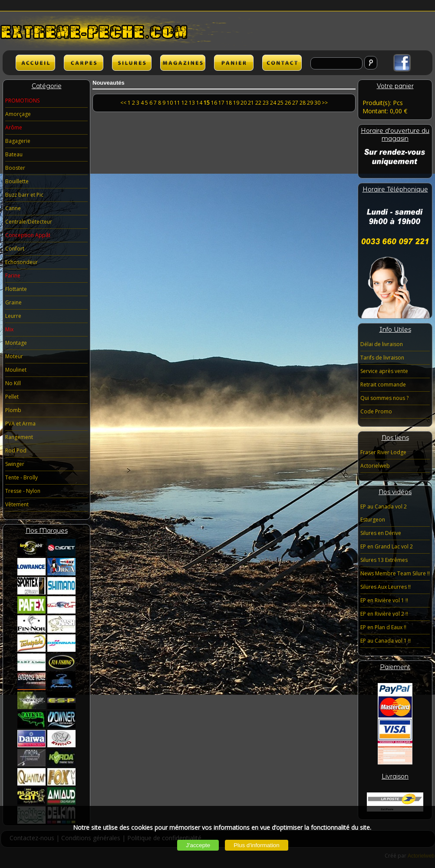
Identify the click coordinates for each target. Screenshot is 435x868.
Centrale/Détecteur (29, 222)
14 (199, 103)
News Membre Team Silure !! (395, 573)
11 (177, 103)
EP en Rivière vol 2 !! (384, 614)
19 (236, 103)
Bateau (14, 154)
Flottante (16, 289)
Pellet (12, 397)
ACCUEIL (35, 63)
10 (170, 103)
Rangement (19, 437)
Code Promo (376, 411)
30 (317, 103)
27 (295, 103)
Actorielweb (375, 466)
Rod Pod (16, 451)
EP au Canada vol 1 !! (386, 641)
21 (251, 103)
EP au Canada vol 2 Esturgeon (384, 513)
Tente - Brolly (21, 477)
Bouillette (17, 181)
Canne (13, 208)
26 (288, 103)
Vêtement (17, 504)
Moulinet (16, 370)
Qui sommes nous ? (384, 398)
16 (214, 103)
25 (280, 103)
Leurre (13, 316)
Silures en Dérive (381, 533)
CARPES (84, 63)
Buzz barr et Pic (24, 195)
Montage (16, 343)
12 (185, 103)
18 (229, 103)
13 (192, 103)
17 (221, 103)
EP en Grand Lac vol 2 (387, 546)
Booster (15, 168)
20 (244, 103)
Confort (15, 249)
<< (124, 103)
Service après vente (384, 371)
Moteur (14, 356)
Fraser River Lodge (383, 452)
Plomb (13, 410)
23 (266, 103)
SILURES (132, 63)
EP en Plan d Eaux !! (383, 627)
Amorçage (18, 114)
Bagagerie (18, 141)
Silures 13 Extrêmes (384, 560)
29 (310, 103)
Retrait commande (383, 384)
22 (258, 103)
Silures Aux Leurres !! (386, 587)
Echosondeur (21, 262)
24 (273, 103)
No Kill (13, 383)
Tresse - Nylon (23, 491)
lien (183, 63)
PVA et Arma (20, 424)
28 (303, 103)
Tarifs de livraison (382, 358)
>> (325, 103)
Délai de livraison (382, 344)
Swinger (15, 464)
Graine (13, 302)
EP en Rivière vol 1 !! (384, 600)
